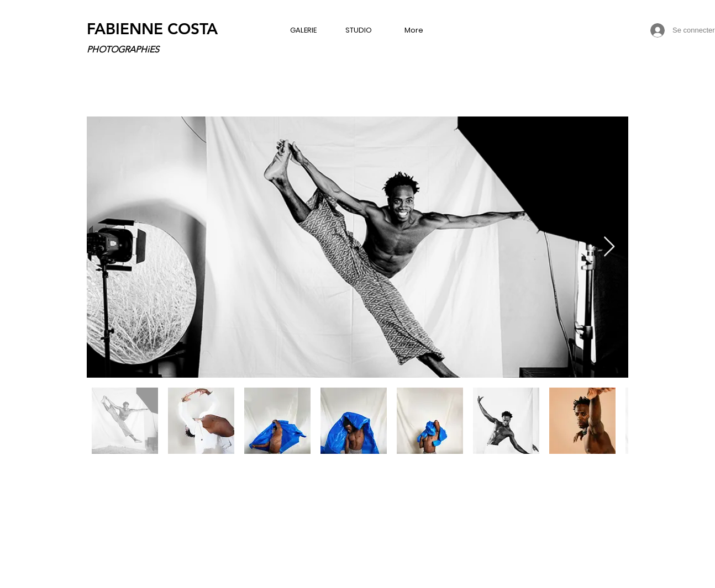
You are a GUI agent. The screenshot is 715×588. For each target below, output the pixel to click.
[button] (303, 30)
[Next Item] (609, 247)
